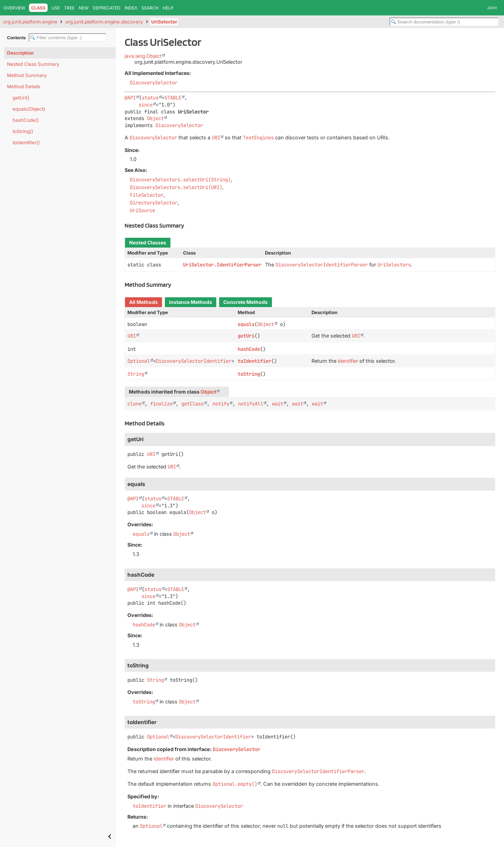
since (146, 105)
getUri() (21, 98)
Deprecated (107, 8)
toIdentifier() (26, 143)
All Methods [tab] (143, 302)
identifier (348, 361)
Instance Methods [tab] (191, 302)
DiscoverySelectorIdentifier (194, 361)
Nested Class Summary (33, 64)
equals (246, 324)
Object (155, 118)
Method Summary (27, 75)
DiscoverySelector (154, 83)
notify (221, 404)
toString (249, 374)
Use (56, 8)
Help (168, 8)
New (84, 8)
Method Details (24, 86)
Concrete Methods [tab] (246, 302)
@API (130, 98)
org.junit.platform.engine (30, 22)
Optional (139, 361)
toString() (23, 131)
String (136, 374)
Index (131, 8)
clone (134, 404)
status (150, 98)
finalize (161, 404)
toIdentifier (254, 361)
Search (150, 8)
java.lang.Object (143, 56)
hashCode (249, 349)
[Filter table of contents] (68, 38)
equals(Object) (29, 109)
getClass (192, 404)
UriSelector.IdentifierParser (222, 265)
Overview (14, 8)
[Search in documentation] (444, 22)
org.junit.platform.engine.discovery (104, 22)
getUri (246, 336)
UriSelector (164, 22)
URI (132, 336)
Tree (69, 8)
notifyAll (251, 404)
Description (20, 53)
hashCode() (26, 120)
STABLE (173, 98)
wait (278, 404)
